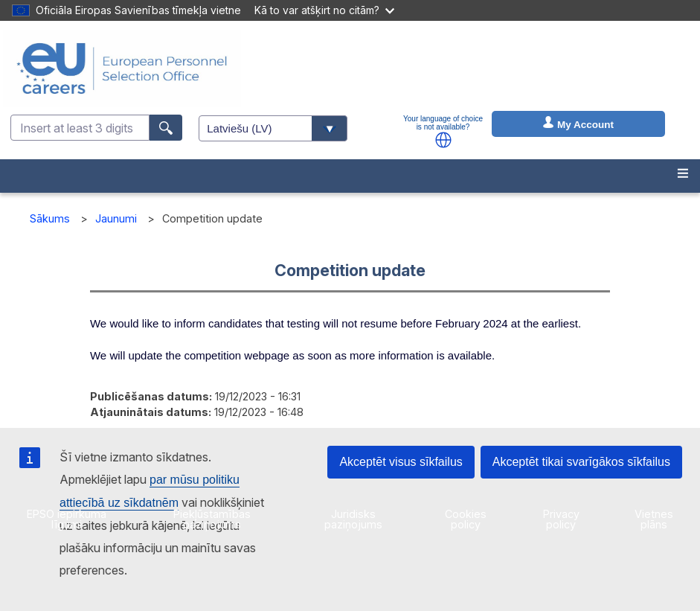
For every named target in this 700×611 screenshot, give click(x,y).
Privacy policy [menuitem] (561, 519)
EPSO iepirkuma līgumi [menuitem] (67, 519)
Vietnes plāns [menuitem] (654, 519)
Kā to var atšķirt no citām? (324, 10)
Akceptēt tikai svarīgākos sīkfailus (581, 462)
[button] (443, 140)
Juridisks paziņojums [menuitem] (353, 519)
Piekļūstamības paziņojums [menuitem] (212, 519)
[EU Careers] (122, 68)
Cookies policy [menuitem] (466, 519)
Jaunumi (116, 218)
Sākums (50, 218)
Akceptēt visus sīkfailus (401, 462)
